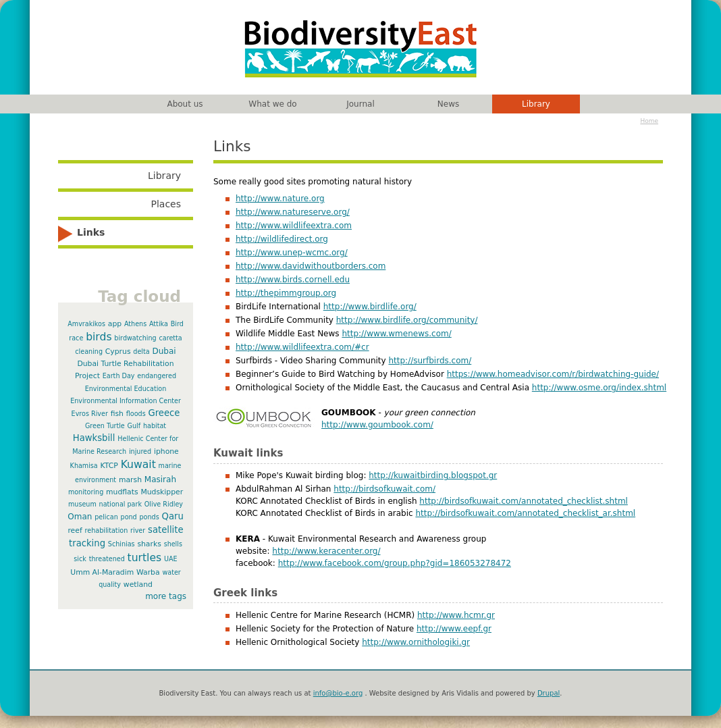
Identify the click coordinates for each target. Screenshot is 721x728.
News (448, 104)
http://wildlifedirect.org (282, 239)
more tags (166, 596)
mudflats (122, 492)
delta (141, 352)
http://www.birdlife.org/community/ (407, 320)
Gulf (134, 426)
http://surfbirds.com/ (430, 361)
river (138, 530)
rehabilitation (107, 530)
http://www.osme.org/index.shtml (599, 388)
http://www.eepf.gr (454, 629)
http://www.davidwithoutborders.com (311, 266)
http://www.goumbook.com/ (377, 425)
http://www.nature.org (280, 199)
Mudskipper (162, 492)
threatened (107, 559)
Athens (135, 324)
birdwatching (135, 338)
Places (166, 204)
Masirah (160, 479)
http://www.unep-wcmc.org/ (292, 253)
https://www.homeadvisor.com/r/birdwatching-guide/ (553, 374)
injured (140, 451)
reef (75, 530)
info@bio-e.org (338, 693)
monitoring (86, 492)
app (115, 324)
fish (117, 414)
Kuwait (138, 465)
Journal (360, 104)
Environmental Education (126, 389)
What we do (272, 104)
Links (91, 232)
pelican (106, 517)
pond (129, 517)
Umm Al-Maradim (102, 572)
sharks (149, 544)
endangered (157, 376)
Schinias (122, 544)
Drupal (549, 693)
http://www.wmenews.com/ (396, 334)
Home (649, 121)
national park (121, 504)
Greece (164, 413)
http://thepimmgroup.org (286, 293)
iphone (166, 451)
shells (173, 544)
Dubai (164, 351)
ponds (150, 517)
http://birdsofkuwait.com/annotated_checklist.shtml (524, 501)
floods (136, 414)
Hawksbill (94, 438)
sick (80, 559)
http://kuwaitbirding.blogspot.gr (433, 475)
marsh (130, 480)
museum (82, 504)
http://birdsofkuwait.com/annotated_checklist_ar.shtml (525, 513)
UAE (171, 559)
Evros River (90, 414)
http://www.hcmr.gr (456, 615)
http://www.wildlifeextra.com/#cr (302, 347)
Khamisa (84, 466)
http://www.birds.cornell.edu (293, 280)
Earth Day (119, 376)
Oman (80, 517)
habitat (155, 426)
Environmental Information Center (126, 401)
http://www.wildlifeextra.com (294, 226)
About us (185, 104)
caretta (171, 338)
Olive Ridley (164, 504)
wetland (138, 584)
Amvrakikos (86, 324)
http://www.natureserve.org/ (293, 212)
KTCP (109, 466)
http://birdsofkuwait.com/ (384, 489)
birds (99, 337)
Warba (148, 572)
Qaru (173, 516)
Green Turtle (105, 426)
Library (536, 104)
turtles (145, 558)
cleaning (89, 352)
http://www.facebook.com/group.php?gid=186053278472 (395, 563)
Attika (159, 324)
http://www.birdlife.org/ (370, 307)
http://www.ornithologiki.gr (416, 642)
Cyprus (118, 352)
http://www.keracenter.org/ (326, 551)
